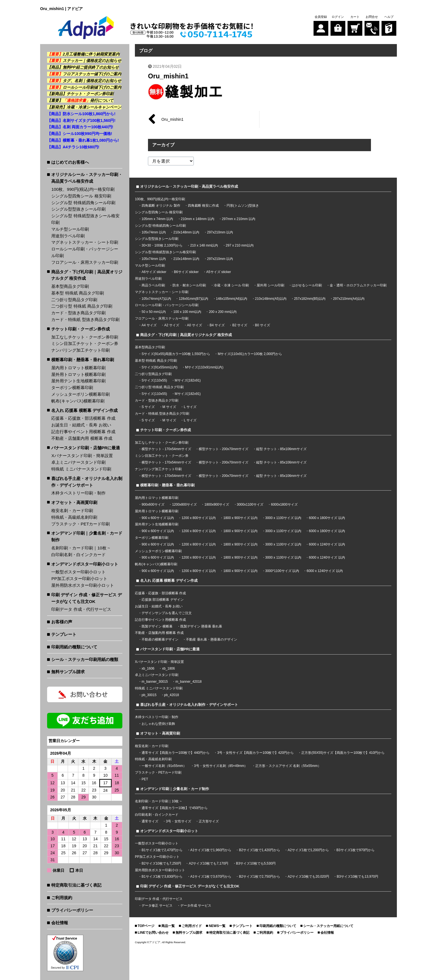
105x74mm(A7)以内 (156, 299)
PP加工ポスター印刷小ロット (79, 579)
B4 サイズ (217, 325)
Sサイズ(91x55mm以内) (160, 367)
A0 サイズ (195, 325)
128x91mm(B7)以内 (193, 299)
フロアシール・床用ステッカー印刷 (85, 262)
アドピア (155, 942)
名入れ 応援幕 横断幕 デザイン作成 (84, 410)
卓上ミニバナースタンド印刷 (78, 462)
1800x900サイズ (217, 505)
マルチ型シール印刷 (70, 229)
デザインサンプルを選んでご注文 (167, 613)
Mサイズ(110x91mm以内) (204, 367)
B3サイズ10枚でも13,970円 (357, 877)
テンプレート (64, 634)
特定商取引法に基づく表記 (76, 885)
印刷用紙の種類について (74, 647)
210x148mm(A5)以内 (271, 299)
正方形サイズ (209, 821)
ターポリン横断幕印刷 (72, 388)
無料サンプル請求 (68, 672)
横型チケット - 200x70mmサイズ (224, 449)
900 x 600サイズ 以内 (158, 518)
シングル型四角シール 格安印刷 (81, 196)
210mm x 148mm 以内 (198, 219)
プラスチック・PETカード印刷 (81, 524)
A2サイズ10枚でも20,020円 (308, 877)
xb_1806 (168, 668)
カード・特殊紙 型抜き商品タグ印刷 (85, 319)
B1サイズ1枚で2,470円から (162, 850)
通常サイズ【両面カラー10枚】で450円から (175, 808)
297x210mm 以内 (220, 232)
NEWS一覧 (217, 926)
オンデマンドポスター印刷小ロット (85, 564)
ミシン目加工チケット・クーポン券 (85, 343)
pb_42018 (172, 695)
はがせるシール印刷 (307, 285)
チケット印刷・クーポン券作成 (81, 329)
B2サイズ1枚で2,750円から (259, 877)
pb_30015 (149, 695)
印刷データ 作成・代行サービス (81, 609)
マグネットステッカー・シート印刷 (85, 242)
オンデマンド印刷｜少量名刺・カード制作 (87, 536)
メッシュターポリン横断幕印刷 (81, 394)
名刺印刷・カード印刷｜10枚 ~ (81, 548)
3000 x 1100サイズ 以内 (283, 518)
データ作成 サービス (196, 906)
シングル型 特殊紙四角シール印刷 (83, 203)
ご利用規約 (62, 898)
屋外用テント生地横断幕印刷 (78, 381)
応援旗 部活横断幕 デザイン (163, 600)
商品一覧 (168, 926)
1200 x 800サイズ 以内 (199, 518)
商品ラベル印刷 (153, 285)
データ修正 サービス (158, 906)
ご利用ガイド (192, 926)
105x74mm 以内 (154, 232)
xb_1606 (148, 668)
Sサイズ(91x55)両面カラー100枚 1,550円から (176, 354)
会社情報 (60, 923)
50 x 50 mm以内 (154, 312)
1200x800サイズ (184, 505)
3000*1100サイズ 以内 (282, 571)
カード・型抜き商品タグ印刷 (78, 313)
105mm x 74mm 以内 (157, 219)
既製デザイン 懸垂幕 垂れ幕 (201, 626)
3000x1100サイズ (250, 505)
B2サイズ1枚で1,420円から (259, 850)
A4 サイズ (149, 325)
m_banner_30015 (155, 682)
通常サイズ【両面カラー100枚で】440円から (176, 753)
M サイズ (169, 407)
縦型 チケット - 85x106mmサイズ (281, 449)
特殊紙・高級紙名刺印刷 (74, 517)
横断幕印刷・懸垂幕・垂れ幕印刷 (83, 360)
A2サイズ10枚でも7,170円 (208, 863)
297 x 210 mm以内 (240, 245)
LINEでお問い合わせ (153, 933)
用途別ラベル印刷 (68, 236)
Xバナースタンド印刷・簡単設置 (82, 456)
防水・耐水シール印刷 (189, 285)
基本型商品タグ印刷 (70, 286)
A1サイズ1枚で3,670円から (211, 877)
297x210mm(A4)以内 (349, 299)
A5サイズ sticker (219, 272)
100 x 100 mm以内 (187, 312)
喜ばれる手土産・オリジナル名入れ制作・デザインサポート (87, 482)
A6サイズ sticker (154, 272)
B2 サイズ (240, 325)
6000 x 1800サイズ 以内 (327, 518)
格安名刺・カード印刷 (72, 510)
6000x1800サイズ (284, 505)
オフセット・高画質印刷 (74, 502)
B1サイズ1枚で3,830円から (162, 877)
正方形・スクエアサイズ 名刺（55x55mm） (288, 766)
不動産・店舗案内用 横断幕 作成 (82, 438)
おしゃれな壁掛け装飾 (158, 724)
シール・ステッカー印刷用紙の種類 (85, 659)
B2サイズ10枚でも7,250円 (161, 863)
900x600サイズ (153, 505)
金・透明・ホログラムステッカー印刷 (358, 285)
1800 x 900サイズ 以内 (240, 518)
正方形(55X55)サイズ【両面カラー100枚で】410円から (343, 753)
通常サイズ (150, 821)
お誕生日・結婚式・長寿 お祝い (81, 425)
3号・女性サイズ (179, 821)
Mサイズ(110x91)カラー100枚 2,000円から (250, 354)
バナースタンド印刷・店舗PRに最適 (86, 448)
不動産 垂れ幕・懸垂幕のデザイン (211, 639)
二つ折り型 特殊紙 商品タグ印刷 (82, 306)
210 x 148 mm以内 (204, 245)
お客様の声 (62, 622)
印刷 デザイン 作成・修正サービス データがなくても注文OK (87, 598)
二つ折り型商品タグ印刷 (74, 300)
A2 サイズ (172, 325)
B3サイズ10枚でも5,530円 (256, 863)
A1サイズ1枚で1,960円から (211, 850)
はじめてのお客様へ (70, 162)
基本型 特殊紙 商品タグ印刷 (78, 293)
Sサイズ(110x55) (154, 380)
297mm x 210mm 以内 (239, 219)
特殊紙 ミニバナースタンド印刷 (81, 469)
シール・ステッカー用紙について (328, 926)
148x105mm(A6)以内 (232, 299)
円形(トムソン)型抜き (243, 206)
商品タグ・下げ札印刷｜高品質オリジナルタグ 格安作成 (87, 275)
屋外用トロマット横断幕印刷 (78, 374)
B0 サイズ (263, 325)
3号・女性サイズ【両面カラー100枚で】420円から (255, 753)
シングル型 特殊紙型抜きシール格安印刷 (85, 219)
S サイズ (148, 407)
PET (145, 779)
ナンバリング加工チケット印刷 (81, 350)
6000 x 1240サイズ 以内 (327, 544)
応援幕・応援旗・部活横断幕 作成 (83, 418)
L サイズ (190, 407)
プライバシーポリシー (72, 910)
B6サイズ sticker (186, 272)
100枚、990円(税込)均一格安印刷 (83, 189)
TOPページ (146, 926)
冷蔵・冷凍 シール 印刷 (231, 285)
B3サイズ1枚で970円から (355, 850)
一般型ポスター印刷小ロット (78, 572)
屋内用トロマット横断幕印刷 (78, 368)
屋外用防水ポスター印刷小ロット (83, 585)
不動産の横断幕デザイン (160, 639)
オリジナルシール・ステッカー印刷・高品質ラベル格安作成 (87, 178)
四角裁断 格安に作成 (203, 206)
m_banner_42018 (188, 682)
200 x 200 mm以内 (223, 312)
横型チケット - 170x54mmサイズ (166, 449)
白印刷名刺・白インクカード (78, 555)
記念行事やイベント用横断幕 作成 (83, 432)
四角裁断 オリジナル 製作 (161, 206)
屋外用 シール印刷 (271, 285)
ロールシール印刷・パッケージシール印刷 (85, 252)
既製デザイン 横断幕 (157, 626)
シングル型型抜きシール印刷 (78, 209)
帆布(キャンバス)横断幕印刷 (78, 401)
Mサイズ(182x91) (188, 380)
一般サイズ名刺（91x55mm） (164, 766)
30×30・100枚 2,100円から (162, 245)
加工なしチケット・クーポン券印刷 (85, 337)
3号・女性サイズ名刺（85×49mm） (221, 766)
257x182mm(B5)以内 (310, 299)
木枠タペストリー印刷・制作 (78, 493)
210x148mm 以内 (186, 232)
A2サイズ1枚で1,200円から (308, 850)
